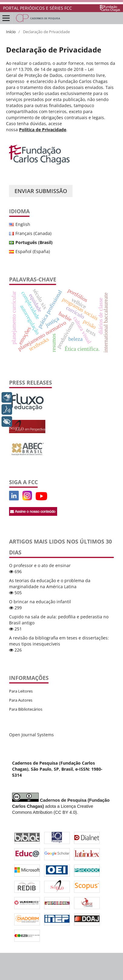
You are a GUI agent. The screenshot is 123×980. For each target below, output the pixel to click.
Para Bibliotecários (26, 709)
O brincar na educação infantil (40, 602)
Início (11, 32)
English (23, 224)
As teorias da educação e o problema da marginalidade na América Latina (50, 584)
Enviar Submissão (41, 191)
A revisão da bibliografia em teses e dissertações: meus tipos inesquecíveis (59, 641)
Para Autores (21, 700)
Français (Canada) (33, 233)
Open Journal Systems (31, 735)
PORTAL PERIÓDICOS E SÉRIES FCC (37, 8)
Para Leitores (21, 691)
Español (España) (33, 251)
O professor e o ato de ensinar (40, 565)
